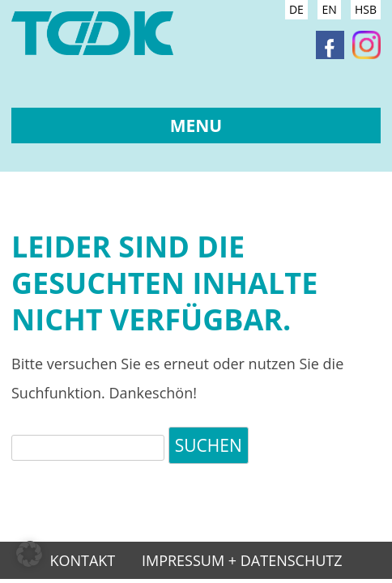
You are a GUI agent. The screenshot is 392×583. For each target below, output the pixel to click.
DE (296, 9)
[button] (29, 554)
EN (329, 9)
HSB (366, 9)
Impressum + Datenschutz (242, 562)
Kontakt (82, 562)
